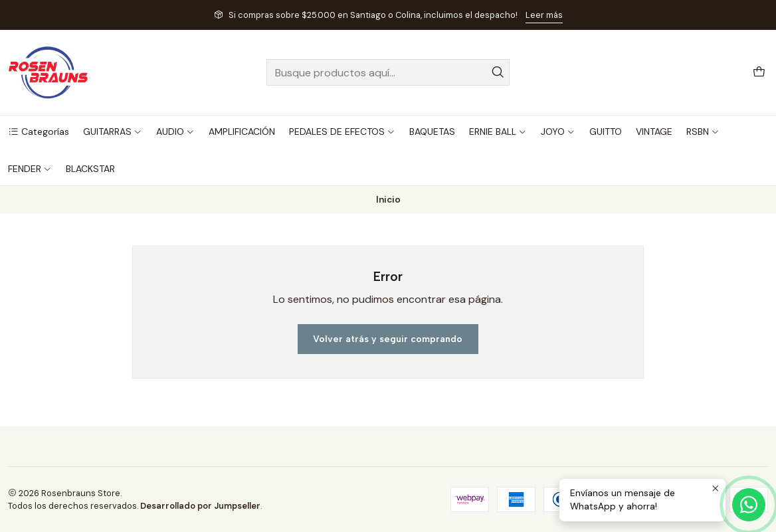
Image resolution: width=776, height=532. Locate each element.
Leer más (544, 15)
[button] (39, 132)
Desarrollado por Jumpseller (200, 506)
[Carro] (759, 73)
